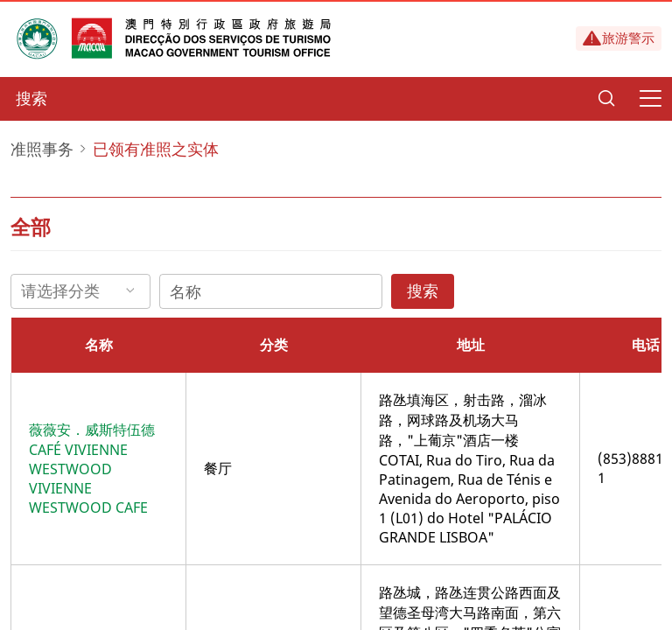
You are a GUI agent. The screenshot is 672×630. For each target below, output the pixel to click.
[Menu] (650, 99)
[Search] (606, 99)
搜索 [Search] (423, 290)
